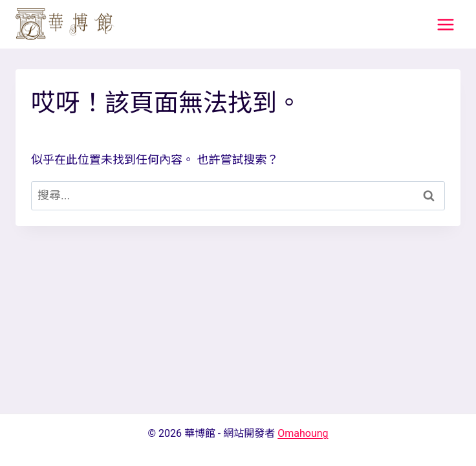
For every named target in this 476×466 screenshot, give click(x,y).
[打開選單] (445, 24)
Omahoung (303, 433)
